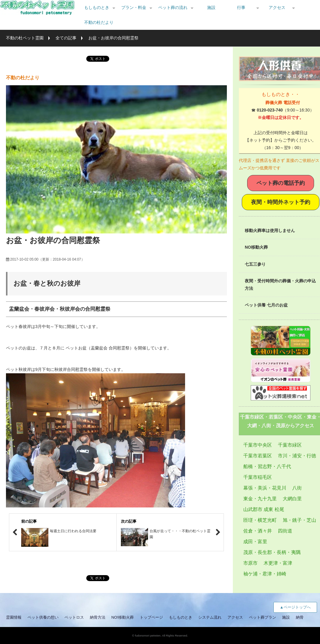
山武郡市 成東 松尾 (264, 509)
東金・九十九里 (260, 499)
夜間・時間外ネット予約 (281, 202)
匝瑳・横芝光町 (260, 520)
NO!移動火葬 (123, 617)
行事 (241, 7)
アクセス (277, 7)
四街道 (285, 531)
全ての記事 (66, 38)
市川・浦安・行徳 (297, 456)
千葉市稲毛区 (258, 477)
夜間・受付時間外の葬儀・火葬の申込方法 (280, 285)
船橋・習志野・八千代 (267, 466)
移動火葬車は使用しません (270, 230)
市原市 (250, 563)
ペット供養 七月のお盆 (266, 305)
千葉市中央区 (258, 445)
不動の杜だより (99, 22)
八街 (297, 488)
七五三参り (255, 264)
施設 (211, 7)
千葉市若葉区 (258, 456)
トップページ (151, 617)
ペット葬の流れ (173, 7)
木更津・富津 (278, 563)
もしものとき (97, 7)
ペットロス (74, 617)
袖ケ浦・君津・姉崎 (265, 574)
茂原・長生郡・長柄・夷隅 (272, 552)
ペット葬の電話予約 (281, 183)
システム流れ (210, 617)
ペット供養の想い (43, 617)
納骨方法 (98, 617)
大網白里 (292, 499)
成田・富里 (255, 542)
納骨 (300, 617)
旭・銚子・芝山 (299, 520)
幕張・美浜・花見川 (265, 488)
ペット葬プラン (263, 617)
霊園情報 (14, 617)
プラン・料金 (134, 7)
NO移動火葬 (256, 247)
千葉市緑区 (290, 445)
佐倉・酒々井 (258, 531)
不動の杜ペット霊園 (25, 38)
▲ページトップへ (295, 607)
